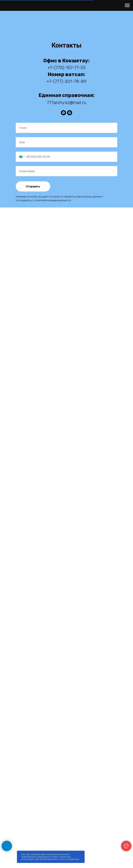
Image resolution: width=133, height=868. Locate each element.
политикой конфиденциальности (53, 200)
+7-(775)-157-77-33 (66, 68)
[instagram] (70, 113)
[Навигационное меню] (127, 5)
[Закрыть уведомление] (82, 853)
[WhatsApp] (63, 113)
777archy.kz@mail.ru (67, 103)
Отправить (33, 186)
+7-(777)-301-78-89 (66, 81)
